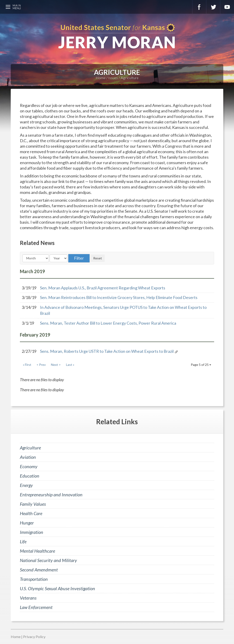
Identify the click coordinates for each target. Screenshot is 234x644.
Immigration (32, 532)
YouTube (227, 7)
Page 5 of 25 (201, 365)
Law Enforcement (36, 607)
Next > (56, 365)
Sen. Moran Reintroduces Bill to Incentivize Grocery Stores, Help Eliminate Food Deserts (119, 297)
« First (27, 365)
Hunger (27, 523)
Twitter (213, 7)
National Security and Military (48, 560)
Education (30, 476)
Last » (70, 365)
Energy (26, 485)
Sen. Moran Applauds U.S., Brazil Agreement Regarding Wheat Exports (103, 288)
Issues (113, 78)
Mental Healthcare (37, 551)
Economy (29, 466)
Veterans (28, 598)
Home (101, 78)
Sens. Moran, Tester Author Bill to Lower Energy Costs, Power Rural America (108, 323)
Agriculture (130, 78)
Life (23, 541)
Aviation (28, 457)
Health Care (31, 513)
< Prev (41, 365)
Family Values (33, 504)
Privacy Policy (34, 637)
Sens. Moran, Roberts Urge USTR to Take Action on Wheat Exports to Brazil (107, 351)
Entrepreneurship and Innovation (51, 495)
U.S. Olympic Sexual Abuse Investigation (57, 588)
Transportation (34, 579)
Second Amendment (39, 570)
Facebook (199, 7)
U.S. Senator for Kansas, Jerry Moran (117, 37)
